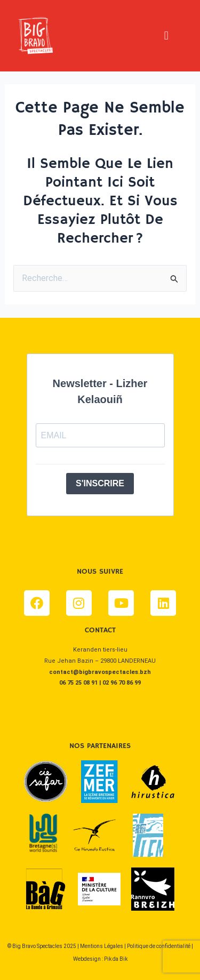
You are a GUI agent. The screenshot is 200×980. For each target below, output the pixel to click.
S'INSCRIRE (100, 483)
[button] (166, 35)
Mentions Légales (102, 946)
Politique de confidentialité (159, 946)
